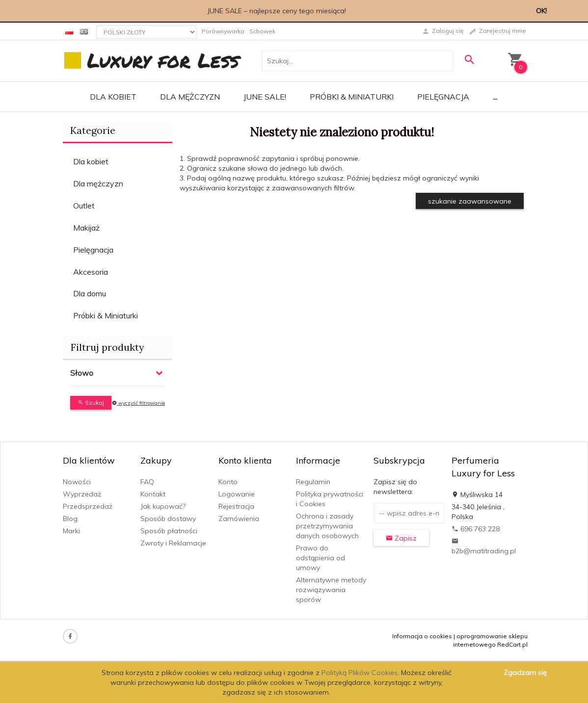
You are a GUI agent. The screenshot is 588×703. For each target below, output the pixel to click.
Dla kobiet (113, 97)
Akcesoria (91, 272)
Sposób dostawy (168, 519)
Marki (71, 531)
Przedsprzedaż (88, 506)
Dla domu (90, 293)
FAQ (147, 482)
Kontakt (153, 494)
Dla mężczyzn (190, 97)
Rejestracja (236, 506)
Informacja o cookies (422, 636)
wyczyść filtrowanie (138, 403)
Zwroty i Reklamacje (173, 543)
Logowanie (237, 494)
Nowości (77, 482)
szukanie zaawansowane (470, 201)
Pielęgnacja (443, 97)
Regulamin (313, 482)
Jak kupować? (163, 506)
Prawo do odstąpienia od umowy (321, 558)
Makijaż (86, 228)
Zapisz (401, 538)
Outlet (84, 206)
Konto (228, 482)
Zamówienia (239, 519)
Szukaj (91, 403)
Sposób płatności (169, 531)
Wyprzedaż (82, 494)
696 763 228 (476, 529)
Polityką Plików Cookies (360, 673)
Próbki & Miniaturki (352, 97)
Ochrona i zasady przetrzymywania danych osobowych (327, 526)
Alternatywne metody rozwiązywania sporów (331, 590)
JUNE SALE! (265, 97)
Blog (70, 519)
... (495, 97)
